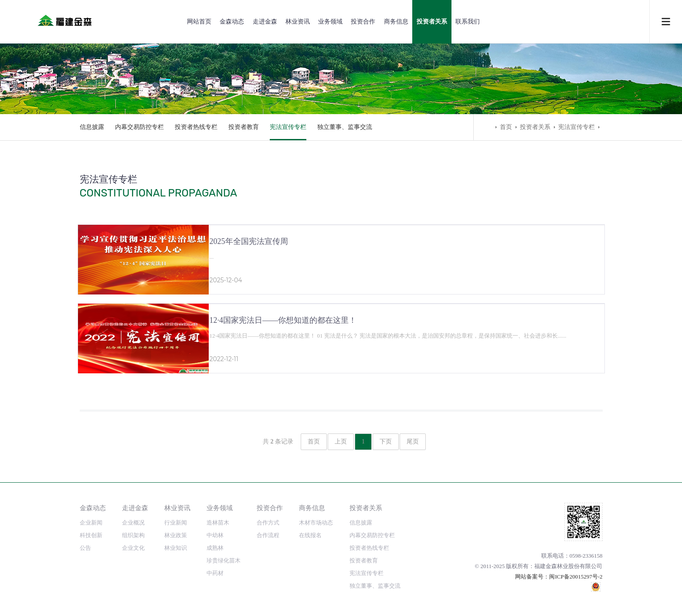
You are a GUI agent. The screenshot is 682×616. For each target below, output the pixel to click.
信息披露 (92, 127)
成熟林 (215, 548)
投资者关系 (432, 22)
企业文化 (133, 548)
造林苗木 (218, 523)
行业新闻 (176, 523)
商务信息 (396, 22)
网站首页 (199, 22)
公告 (85, 548)
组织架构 (133, 535)
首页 (506, 127)
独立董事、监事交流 (345, 127)
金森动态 (232, 22)
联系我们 (468, 22)
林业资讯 (298, 22)
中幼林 (215, 535)
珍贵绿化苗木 (224, 560)
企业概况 (133, 523)
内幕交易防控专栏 (139, 127)
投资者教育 (244, 127)
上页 (341, 442)
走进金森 (265, 22)
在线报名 (310, 535)
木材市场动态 (316, 523)
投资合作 (363, 22)
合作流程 (268, 535)
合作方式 (268, 523)
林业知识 (176, 548)
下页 (386, 442)
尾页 (413, 442)
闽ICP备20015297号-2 (576, 577)
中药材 (215, 573)
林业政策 (176, 535)
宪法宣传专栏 (288, 127)
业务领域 (330, 22)
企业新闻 (91, 523)
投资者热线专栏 (196, 127)
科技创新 (91, 535)
